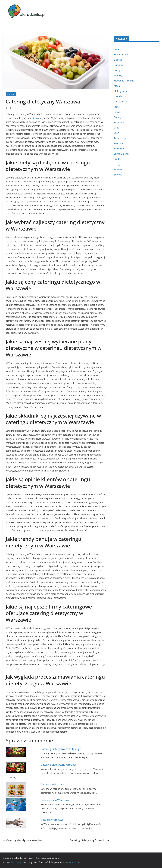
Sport (117, 133)
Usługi (117, 164)
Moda (117, 86)
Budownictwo (121, 55)
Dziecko (118, 60)
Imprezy (118, 75)
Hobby (117, 70)
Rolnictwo (119, 122)
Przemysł (118, 117)
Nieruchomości (121, 96)
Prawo (117, 112)
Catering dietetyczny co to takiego (61, 749)
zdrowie (36, 118)
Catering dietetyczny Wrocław (58, 765)
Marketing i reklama (124, 81)
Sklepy (117, 128)
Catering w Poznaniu (53, 784)
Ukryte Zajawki (121, 154)
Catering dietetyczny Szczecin (89, 840)
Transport (119, 143)
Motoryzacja (120, 91)
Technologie (120, 138)
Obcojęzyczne (121, 101)
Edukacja (118, 65)
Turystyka (119, 148)
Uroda (117, 159)
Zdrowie (11, 94)
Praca (117, 107)
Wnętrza (118, 169)
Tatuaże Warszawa (52, 820)
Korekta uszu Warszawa (55, 800)
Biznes (117, 49)
